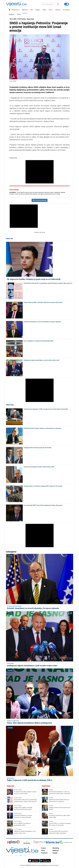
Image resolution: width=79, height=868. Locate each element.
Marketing (56, 848)
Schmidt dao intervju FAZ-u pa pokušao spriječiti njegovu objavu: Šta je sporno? (48, 283)
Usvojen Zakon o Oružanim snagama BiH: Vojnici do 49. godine (43, 486)
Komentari (66, 10)
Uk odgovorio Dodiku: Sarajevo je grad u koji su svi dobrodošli (34, 279)
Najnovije (25, 10)
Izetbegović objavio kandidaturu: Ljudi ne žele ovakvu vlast (41, 360)
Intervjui (58, 10)
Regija (38, 10)
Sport (51, 10)
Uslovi (43, 850)
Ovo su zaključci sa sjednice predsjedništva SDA (38, 341)
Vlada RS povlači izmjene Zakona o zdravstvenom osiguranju (42, 428)
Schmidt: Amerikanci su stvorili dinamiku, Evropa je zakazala (42, 322)
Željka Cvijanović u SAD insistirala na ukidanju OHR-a (30, 780)
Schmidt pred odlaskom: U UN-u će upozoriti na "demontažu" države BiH (46, 409)
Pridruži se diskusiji (40, 200)
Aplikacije (56, 850)
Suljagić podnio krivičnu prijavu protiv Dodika (37, 448)
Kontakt (55, 853)
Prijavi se (25, 13)
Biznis (19, 14)
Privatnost (44, 853)
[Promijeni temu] (67, 4)
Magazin (12, 14)
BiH (32, 10)
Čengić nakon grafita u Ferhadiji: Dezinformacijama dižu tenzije (43, 302)
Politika (10, 556)
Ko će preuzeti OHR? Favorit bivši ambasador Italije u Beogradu (43, 505)
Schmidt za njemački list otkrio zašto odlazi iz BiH (39, 467)
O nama (43, 848)
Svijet (44, 10)
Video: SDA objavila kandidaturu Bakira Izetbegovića (29, 723)
